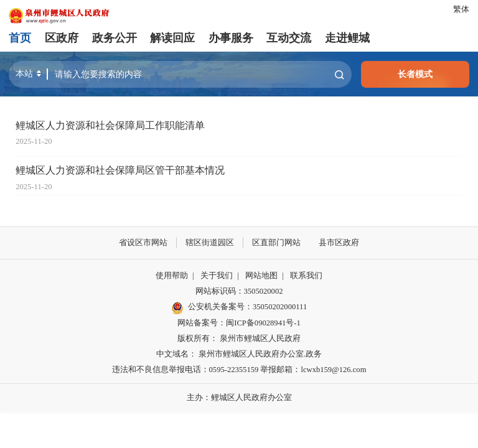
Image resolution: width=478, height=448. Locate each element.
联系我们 (306, 276)
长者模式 (415, 74)
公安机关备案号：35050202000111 (239, 307)
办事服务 (231, 38)
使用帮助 (172, 276)
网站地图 (261, 276)
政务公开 (115, 38)
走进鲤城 (347, 38)
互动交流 (289, 38)
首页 (20, 38)
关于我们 (217, 276)
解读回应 (172, 38)
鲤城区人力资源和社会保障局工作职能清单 (110, 126)
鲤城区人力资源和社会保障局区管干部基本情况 (120, 170)
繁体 (461, 9)
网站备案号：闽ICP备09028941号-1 (239, 323)
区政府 (62, 38)
